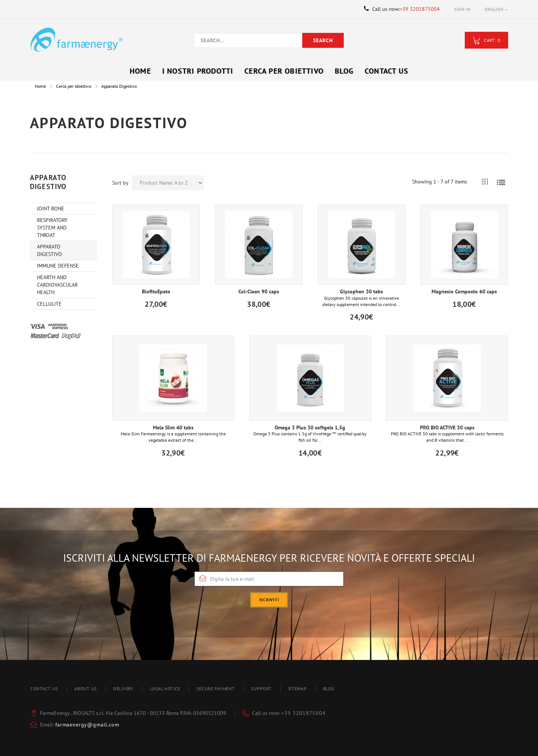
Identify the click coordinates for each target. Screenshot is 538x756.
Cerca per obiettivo (74, 86)
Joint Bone (51, 209)
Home (40, 86)
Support (261, 689)
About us (86, 689)
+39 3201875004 (420, 9)
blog (329, 689)
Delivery (123, 689)
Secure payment (216, 689)
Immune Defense (58, 266)
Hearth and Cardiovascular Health (57, 285)
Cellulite (49, 304)
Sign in (462, 9)
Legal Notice (165, 689)
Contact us (44, 689)
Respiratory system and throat (52, 228)
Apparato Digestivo (50, 250)
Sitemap (297, 689)
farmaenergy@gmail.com (87, 725)
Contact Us (387, 71)
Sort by (120, 183)
